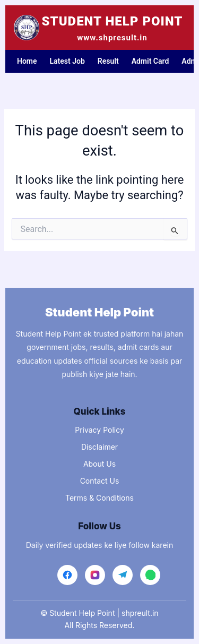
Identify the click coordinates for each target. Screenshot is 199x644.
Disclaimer (99, 447)
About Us (99, 464)
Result (108, 61)
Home (27, 61)
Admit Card (150, 61)
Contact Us (100, 481)
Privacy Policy (99, 430)
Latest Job (67, 61)
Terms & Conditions (99, 498)
